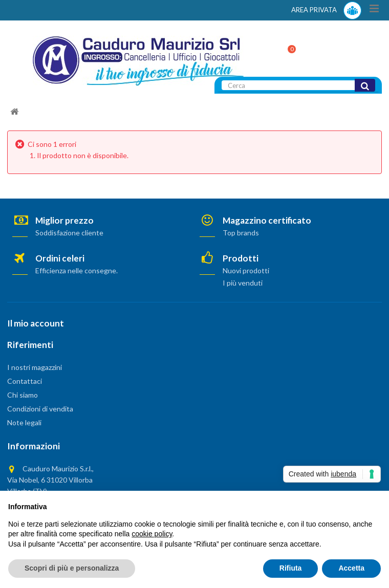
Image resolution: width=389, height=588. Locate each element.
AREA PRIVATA (326, 10)
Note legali (24, 422)
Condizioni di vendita (40, 409)
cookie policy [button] (152, 534)
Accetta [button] (351, 568)
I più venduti (243, 283)
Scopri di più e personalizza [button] (72, 568)
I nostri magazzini (35, 367)
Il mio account (36, 323)
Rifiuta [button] (291, 568)
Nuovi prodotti (246, 270)
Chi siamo (23, 395)
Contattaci (25, 381)
